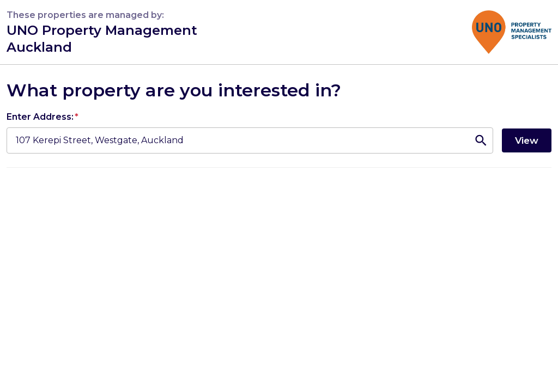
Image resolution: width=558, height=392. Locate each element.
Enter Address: (43, 117)
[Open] (481, 140)
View (527, 140)
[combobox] (237, 140)
